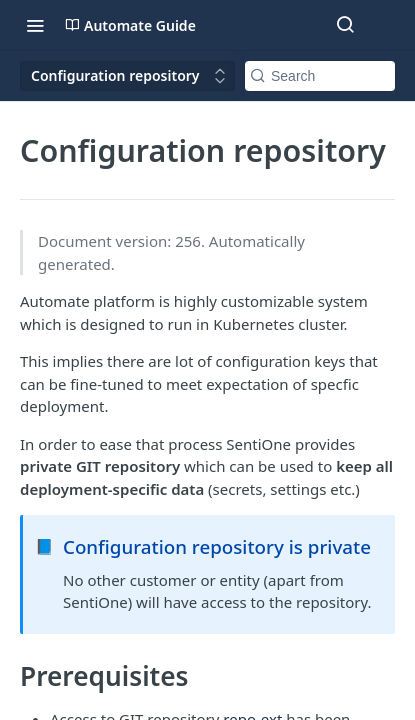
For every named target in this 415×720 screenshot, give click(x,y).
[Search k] (320, 76)
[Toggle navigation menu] (35, 25)
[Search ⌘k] (345, 25)
